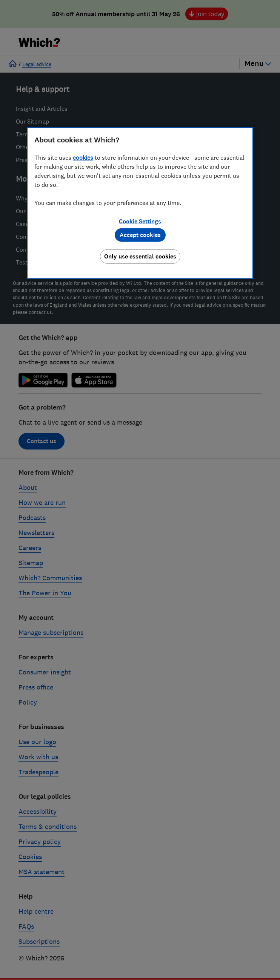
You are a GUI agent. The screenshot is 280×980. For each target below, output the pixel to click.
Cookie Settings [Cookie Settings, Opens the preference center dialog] (140, 221)
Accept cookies (140, 235)
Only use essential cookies (140, 256)
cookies (83, 157)
